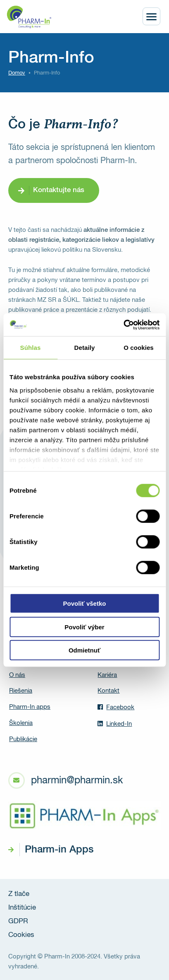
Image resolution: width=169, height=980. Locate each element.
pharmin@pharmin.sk (77, 780)
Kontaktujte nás (59, 190)
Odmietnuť (84, 650)
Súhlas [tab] (31, 348)
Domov (17, 73)
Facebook (116, 707)
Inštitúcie (22, 908)
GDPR (18, 921)
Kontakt (108, 691)
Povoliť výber (84, 627)
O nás (17, 675)
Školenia (21, 723)
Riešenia (21, 691)
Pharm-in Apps (59, 850)
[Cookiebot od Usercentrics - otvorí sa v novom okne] (123, 325)
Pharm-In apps (30, 707)
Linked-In (115, 724)
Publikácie (23, 739)
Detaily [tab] (85, 348)
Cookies (21, 935)
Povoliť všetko (85, 603)
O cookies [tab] (139, 348)
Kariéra (107, 675)
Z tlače (19, 894)
